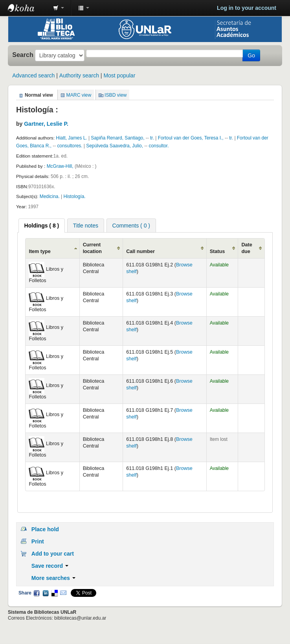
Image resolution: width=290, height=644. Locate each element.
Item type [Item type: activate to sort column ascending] (39, 251)
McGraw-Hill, (61, 166)
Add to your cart (53, 554)
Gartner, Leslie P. (46, 124)
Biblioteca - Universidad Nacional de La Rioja (28, 8)
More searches (53, 578)
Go (251, 55)
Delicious (54, 593)
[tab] (42, 226)
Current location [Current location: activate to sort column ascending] (92, 248)
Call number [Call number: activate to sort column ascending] (140, 251)
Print (38, 541)
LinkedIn (46, 593)
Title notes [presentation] (86, 226)
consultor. (159, 146)
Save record (50, 566)
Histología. (74, 196)
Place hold (45, 529)
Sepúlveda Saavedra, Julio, (115, 146)
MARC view (79, 95)
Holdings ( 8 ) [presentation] (42, 226)
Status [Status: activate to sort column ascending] (217, 251)
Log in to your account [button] (247, 8)
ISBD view (116, 95)
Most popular (119, 75)
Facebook (37, 593)
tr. (152, 138)
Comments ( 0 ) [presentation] (131, 226)
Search (23, 55)
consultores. (70, 146)
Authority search (79, 75)
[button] (59, 8)
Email (63, 593)
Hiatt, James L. (72, 138)
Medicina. (50, 196)
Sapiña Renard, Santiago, (118, 138)
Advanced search (33, 75)
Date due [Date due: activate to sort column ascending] (247, 248)
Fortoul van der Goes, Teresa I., (191, 138)
